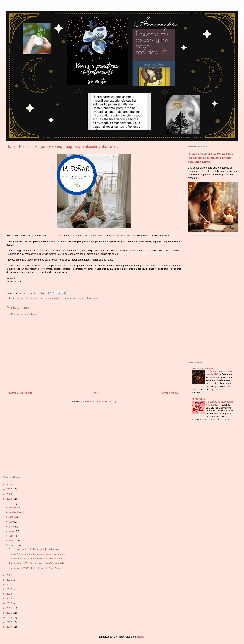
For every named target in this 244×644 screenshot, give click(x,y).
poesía (49, 298)
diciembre (15, 508)
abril (12, 536)
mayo (13, 531)
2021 (10, 575)
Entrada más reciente (21, 393)
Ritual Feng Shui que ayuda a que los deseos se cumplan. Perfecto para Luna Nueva (210, 158)
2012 (10, 603)
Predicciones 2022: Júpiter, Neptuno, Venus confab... (37, 563)
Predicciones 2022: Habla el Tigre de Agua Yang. (35, 568)
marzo (13, 540)
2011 (10, 608)
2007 (10, 627)
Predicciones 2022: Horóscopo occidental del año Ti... (38, 559)
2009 (10, 617)
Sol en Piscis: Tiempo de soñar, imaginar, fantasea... (37, 554)
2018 (10, 580)
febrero (14, 545)
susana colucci (84, 298)
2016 (10, 585)
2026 (10, 485)
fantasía (19, 298)
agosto (13, 517)
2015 (10, 589)
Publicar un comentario (23, 314)
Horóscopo (31, 298)
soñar (72, 298)
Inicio (97, 393)
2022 (10, 503)
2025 (10, 489)
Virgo (96, 298)
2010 (10, 613)
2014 (10, 594)
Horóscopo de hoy (202, 368)
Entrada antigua (170, 393)
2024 (10, 494)
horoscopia (198, 399)
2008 (10, 622)
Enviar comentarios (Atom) (102, 402)
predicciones (61, 298)
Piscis (41, 298)
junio (12, 526)
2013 (10, 599)
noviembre (15, 512)
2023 (10, 499)
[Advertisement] (94, 355)
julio (12, 522)
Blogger (141, 637)
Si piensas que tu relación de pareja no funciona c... (36, 549)
